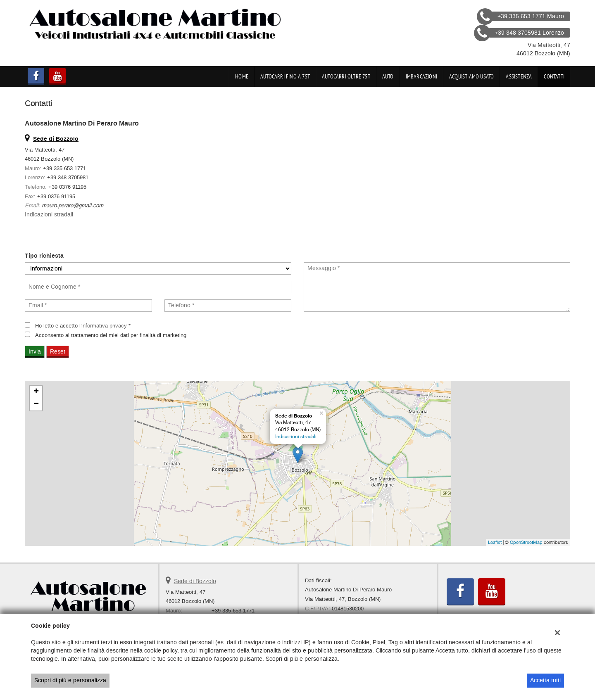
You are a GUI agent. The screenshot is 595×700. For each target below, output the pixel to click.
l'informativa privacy (103, 326)
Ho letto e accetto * (83, 326)
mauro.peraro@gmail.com (73, 205)
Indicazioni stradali (49, 215)
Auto (388, 76)
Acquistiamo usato (471, 76)
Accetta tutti (545, 680)
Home (242, 76)
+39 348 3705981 (68, 177)
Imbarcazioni (421, 76)
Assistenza (519, 76)
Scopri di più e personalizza (70, 680)
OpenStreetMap (526, 542)
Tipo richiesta (44, 256)
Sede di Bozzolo (195, 581)
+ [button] (36, 392)
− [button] (36, 404)
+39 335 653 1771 (64, 168)
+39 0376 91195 (67, 187)
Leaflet (495, 542)
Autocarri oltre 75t (346, 76)
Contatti (554, 76)
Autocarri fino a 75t (285, 76)
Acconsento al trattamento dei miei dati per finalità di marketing (111, 335)
